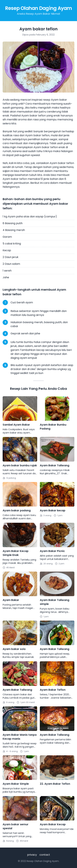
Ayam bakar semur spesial (16, 826)
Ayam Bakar (11, 600)
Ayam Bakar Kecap (53, 824)
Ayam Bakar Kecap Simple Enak (16, 553)
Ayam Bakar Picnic (52, 551)
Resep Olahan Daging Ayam (39, 8)
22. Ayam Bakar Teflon (55, 784)
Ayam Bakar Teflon (53, 690)
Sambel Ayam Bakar (16, 425)
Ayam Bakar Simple (16, 784)
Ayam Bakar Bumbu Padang (53, 427)
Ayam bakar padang (17, 510)
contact (45, 855)
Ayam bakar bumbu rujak (20, 465)
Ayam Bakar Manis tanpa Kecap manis (20, 737)
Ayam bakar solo (14, 649)
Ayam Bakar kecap (53, 510)
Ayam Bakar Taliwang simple (55, 602)
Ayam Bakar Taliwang (55, 465)
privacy (32, 855)
